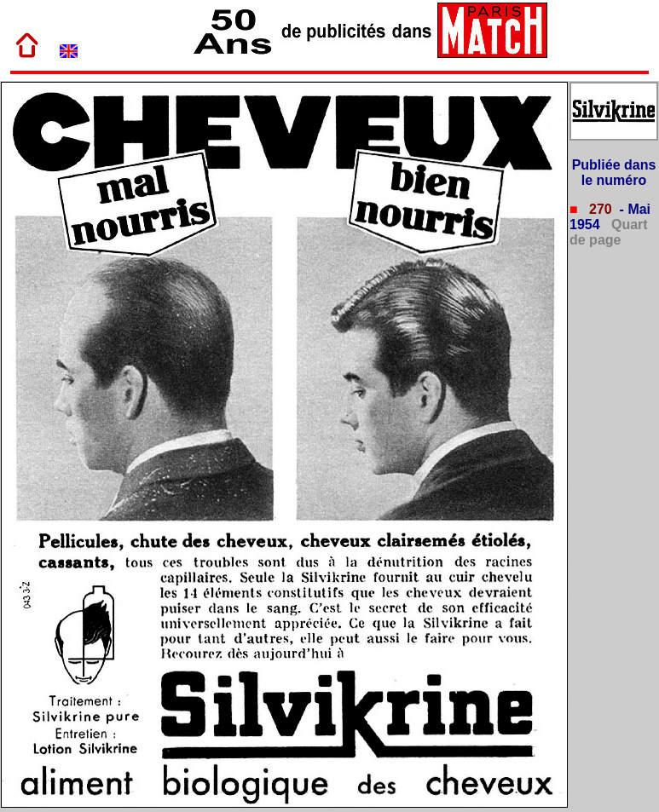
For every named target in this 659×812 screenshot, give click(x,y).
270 (599, 209)
